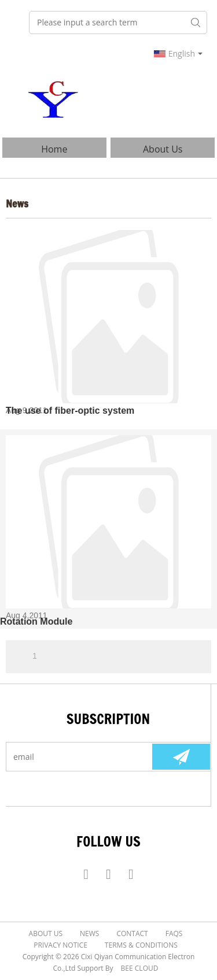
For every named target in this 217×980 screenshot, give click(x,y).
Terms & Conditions (141, 945)
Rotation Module (36, 621)
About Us (163, 149)
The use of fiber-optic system (70, 411)
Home (54, 149)
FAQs (174, 933)
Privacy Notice (60, 945)
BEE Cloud (140, 968)
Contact (132, 933)
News (89, 933)
